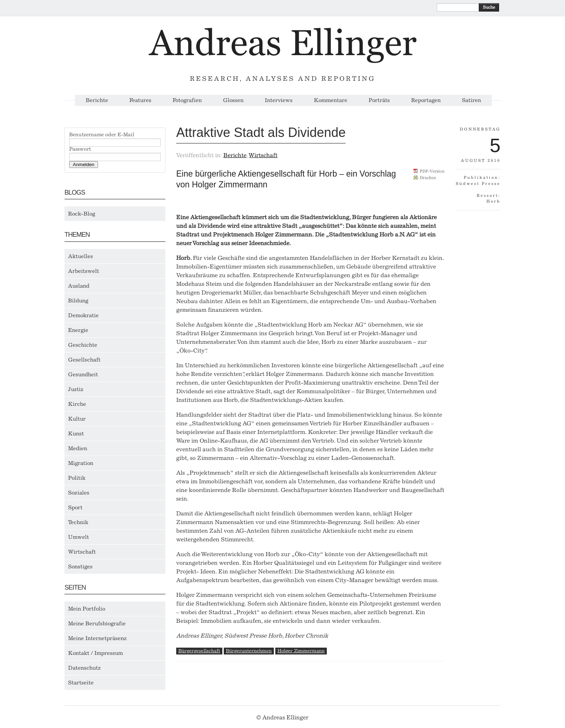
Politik (77, 478)
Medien (78, 448)
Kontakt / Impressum (95, 653)
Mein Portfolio (87, 609)
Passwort (80, 149)
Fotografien (187, 100)
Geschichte (83, 345)
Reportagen (426, 100)
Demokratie (83, 315)
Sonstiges (80, 567)
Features (140, 100)
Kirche (77, 404)
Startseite (81, 683)
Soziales (79, 493)
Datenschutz (84, 668)
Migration (81, 463)
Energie (78, 330)
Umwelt (79, 537)
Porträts (379, 100)
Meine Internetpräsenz (97, 638)
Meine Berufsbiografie (97, 623)
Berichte (97, 100)
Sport (75, 507)
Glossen (233, 100)
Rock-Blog (82, 214)
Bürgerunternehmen (249, 651)
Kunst (76, 434)
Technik (78, 522)
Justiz (76, 389)
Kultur (77, 419)
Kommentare (331, 100)
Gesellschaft (84, 360)
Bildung (78, 301)
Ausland (79, 286)
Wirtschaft (82, 552)
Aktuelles (81, 256)
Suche (489, 7)
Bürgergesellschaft (199, 651)
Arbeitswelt (84, 271)
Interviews (279, 100)
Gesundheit (83, 374)
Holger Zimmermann (301, 651)
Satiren (471, 100)
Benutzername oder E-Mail (102, 135)
